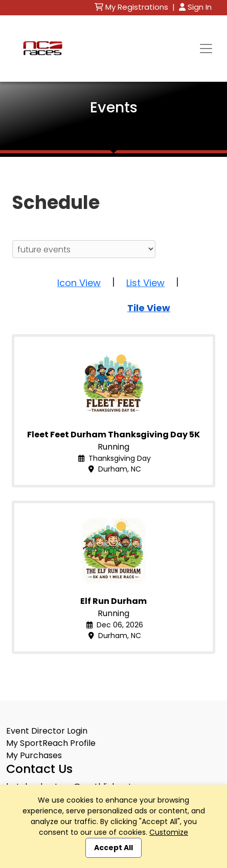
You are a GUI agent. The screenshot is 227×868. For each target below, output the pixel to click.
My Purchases (34, 755)
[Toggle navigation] (206, 49)
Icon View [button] (79, 283)
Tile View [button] (149, 308)
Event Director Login (47, 731)
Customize (169, 832)
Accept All (113, 848)
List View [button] (145, 283)
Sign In (195, 7)
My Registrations (132, 7)
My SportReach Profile (51, 743)
